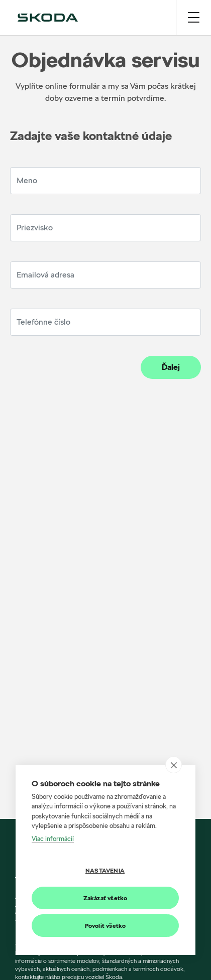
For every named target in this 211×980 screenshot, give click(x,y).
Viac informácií (53, 838)
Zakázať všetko (105, 898)
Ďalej (171, 367)
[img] (48, 18)
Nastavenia (105, 870)
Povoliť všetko (105, 926)
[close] (174, 765)
